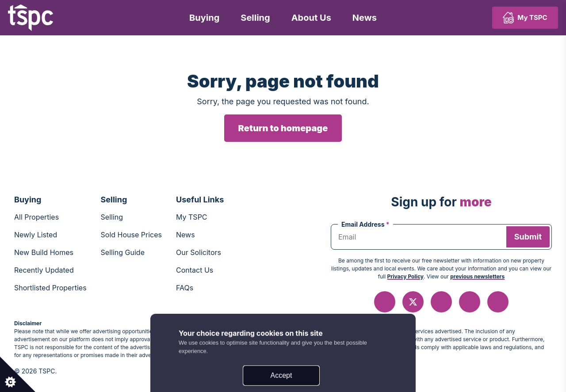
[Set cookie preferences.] (18, 374)
